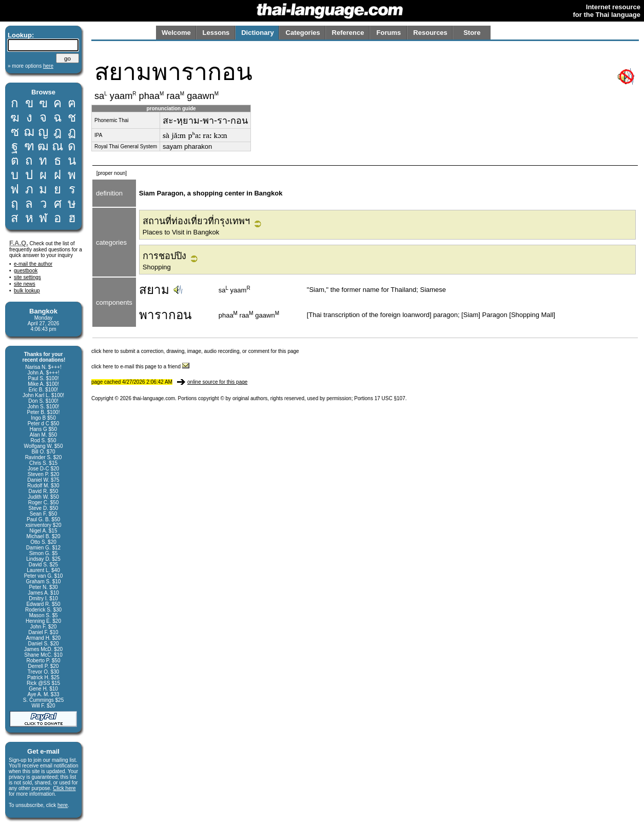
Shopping (157, 267)
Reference (348, 33)
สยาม (154, 290)
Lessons (216, 33)
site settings (27, 277)
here (63, 805)
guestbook (26, 271)
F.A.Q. (19, 243)
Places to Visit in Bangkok (181, 232)
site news (25, 284)
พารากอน (165, 315)
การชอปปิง (164, 256)
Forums (389, 33)
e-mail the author (33, 264)
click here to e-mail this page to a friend (140, 367)
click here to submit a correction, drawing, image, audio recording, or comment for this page (195, 351)
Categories (303, 33)
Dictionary (258, 33)
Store (472, 33)
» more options (31, 66)
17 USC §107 (390, 398)
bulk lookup (27, 291)
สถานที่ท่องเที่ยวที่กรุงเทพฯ (196, 221)
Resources (430, 33)
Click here (64, 788)
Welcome (176, 33)
